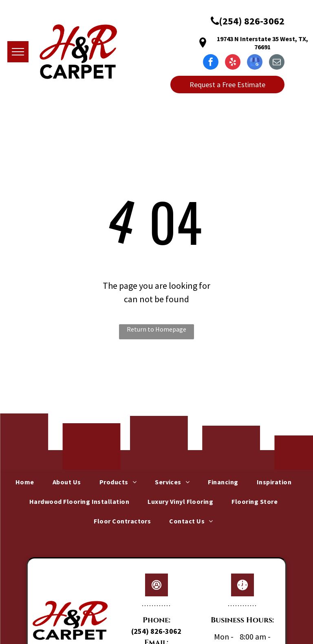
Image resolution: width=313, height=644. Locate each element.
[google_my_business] (255, 63)
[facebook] (211, 63)
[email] (277, 63)
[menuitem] (28, 482)
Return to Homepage (156, 329)
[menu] (18, 52)
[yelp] (233, 63)
